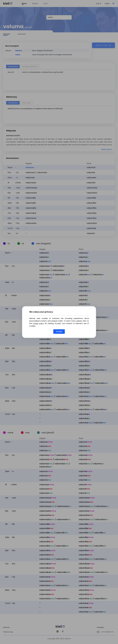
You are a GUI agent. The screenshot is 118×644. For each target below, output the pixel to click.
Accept (59, 331)
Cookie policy (38, 323)
